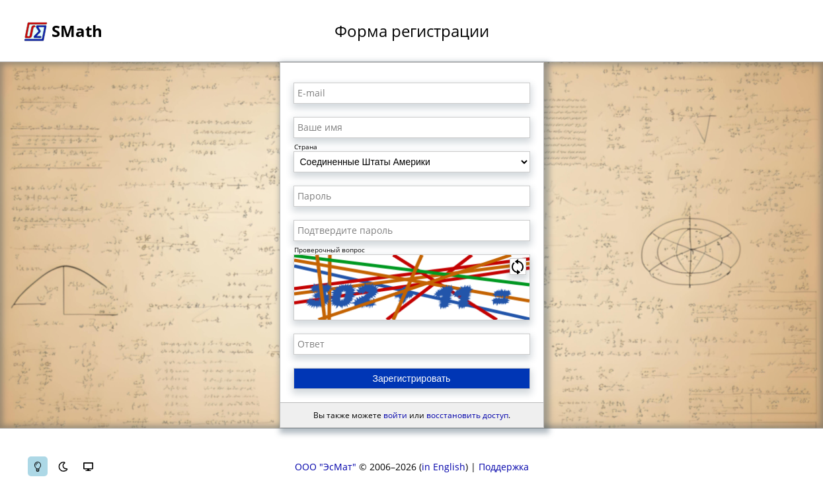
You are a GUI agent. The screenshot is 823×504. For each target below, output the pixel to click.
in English (444, 467)
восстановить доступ (467, 415)
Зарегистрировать (412, 378)
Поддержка (504, 467)
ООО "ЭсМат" (326, 467)
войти (395, 415)
